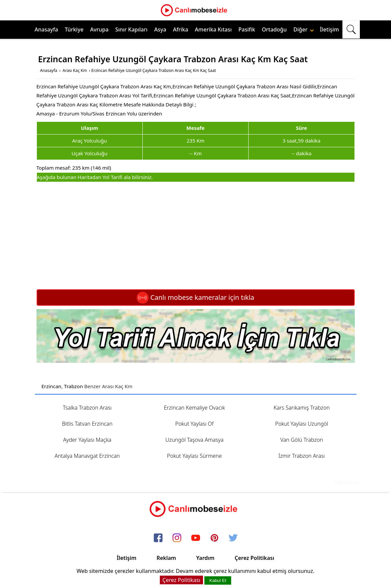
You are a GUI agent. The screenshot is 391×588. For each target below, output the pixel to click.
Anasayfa (46, 29)
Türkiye (74, 29)
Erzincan (52, 386)
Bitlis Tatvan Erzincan (87, 424)
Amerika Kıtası (213, 29)
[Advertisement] (196, 236)
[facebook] (158, 538)
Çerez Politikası (254, 558)
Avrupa (99, 29)
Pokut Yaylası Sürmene (194, 456)
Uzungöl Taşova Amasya (194, 440)
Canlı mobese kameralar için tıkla (195, 297)
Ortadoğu (274, 29)
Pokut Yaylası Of (194, 424)
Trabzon (73, 386)
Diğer (304, 29)
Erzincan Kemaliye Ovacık (194, 408)
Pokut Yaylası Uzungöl (302, 424)
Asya (160, 29)
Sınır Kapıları (131, 29)
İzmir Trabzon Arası (302, 456)
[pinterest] (214, 538)
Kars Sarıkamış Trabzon (302, 408)
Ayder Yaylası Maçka (87, 440)
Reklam (166, 558)
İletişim (330, 29)
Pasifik (247, 29)
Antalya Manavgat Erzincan (87, 456)
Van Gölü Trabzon (302, 440)
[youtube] (196, 538)
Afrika (180, 29)
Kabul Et (218, 580)
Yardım (205, 558)
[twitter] (233, 538)
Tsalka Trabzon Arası (87, 408)
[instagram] (177, 538)
